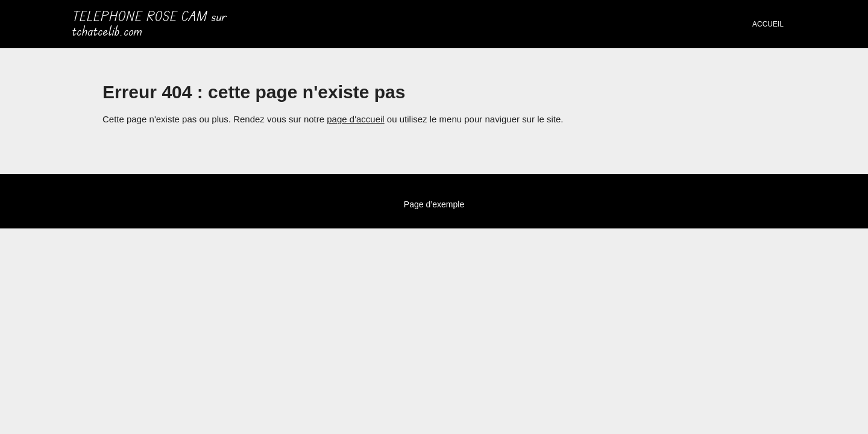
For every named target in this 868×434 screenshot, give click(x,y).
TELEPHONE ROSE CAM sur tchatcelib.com (149, 24)
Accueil (768, 24)
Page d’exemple (434, 204)
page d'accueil (355, 119)
